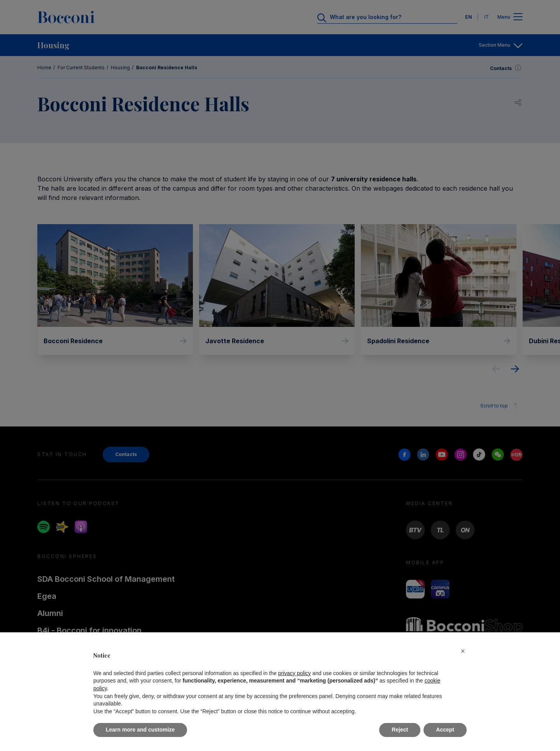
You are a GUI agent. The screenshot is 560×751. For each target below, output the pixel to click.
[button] (463, 651)
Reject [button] (400, 730)
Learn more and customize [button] (140, 730)
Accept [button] (445, 730)
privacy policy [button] (294, 673)
